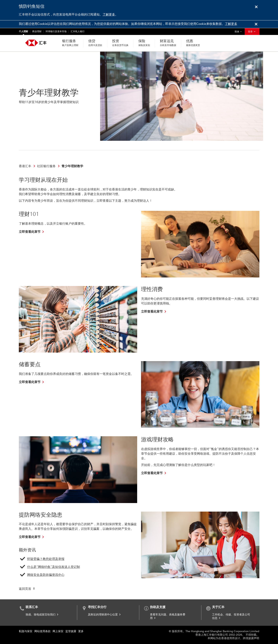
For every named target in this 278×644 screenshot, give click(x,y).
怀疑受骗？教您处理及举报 (46, 559)
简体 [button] (239, 31)
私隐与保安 (26, 631)
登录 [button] (252, 32)
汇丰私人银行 (78, 31)
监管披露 (71, 631)
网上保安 (58, 631)
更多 (81, 631)
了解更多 (109, 14)
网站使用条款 (42, 631)
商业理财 (37, 31)
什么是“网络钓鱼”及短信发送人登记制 (54, 567)
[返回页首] (27, 589)
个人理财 (23, 31)
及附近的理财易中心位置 (105, 615)
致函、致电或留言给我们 (42, 615)
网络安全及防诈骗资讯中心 (46, 575)
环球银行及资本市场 (56, 31)
